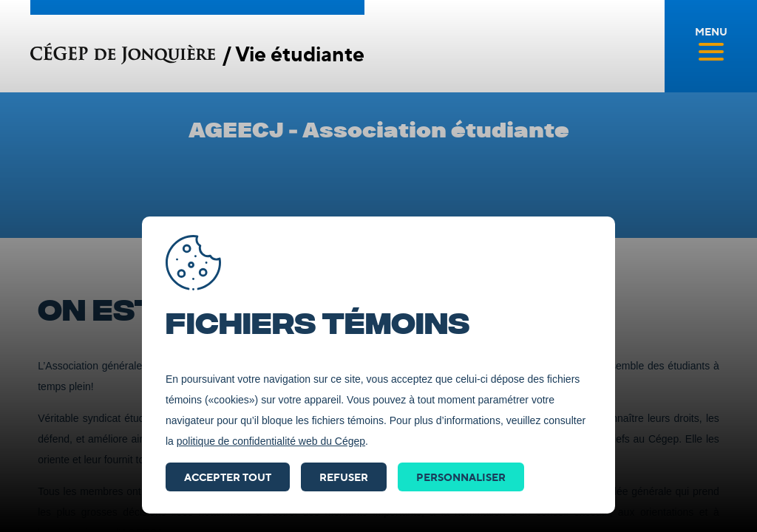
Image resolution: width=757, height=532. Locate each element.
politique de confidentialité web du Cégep (271, 441)
